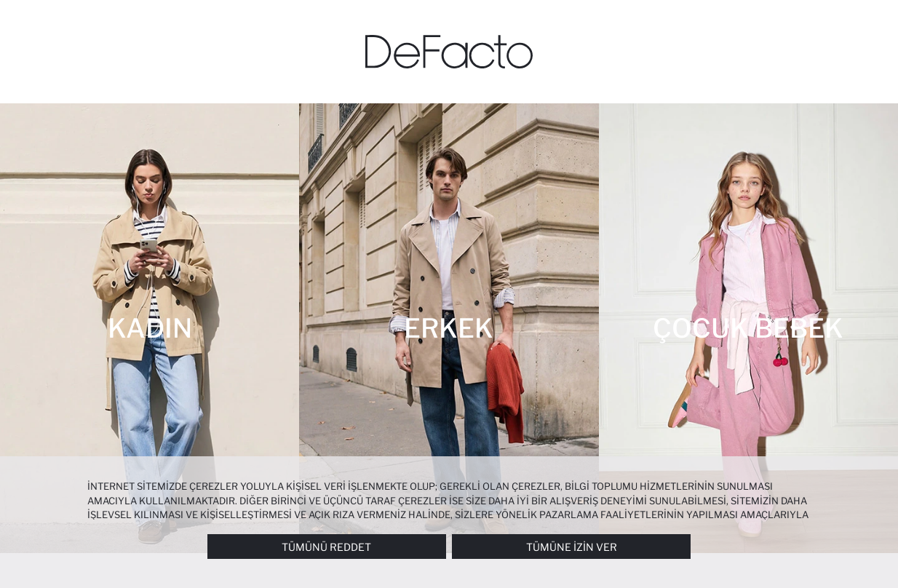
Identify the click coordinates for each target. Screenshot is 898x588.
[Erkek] (449, 328)
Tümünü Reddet (326, 547)
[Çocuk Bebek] (748, 328)
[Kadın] (150, 328)
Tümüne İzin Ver (572, 547)
